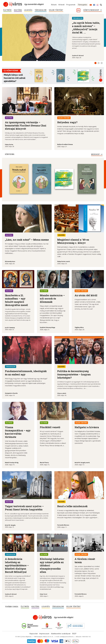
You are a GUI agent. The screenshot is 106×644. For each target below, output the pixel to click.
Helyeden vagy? (67, 122)
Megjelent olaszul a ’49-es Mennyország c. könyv (73, 241)
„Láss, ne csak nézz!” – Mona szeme (27, 240)
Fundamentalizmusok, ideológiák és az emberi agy (26, 373)
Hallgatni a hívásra (87, 427)
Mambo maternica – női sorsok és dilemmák (52, 299)
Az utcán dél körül (86, 295)
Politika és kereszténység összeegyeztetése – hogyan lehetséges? (74, 374)
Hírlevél (61, 5)
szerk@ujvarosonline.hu (67, 637)
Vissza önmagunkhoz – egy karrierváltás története (18, 432)
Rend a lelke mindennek (72, 506)
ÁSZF (74, 634)
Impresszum (44, 634)
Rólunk (54, 5)
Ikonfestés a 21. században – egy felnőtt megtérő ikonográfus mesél (16, 300)
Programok (71, 5)
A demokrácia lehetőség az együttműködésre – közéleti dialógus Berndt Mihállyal (17, 565)
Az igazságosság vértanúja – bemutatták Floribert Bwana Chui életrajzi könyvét (26, 126)
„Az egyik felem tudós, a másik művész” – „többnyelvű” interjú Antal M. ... (86, 28)
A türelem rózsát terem (85, 561)
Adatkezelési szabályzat (61, 634)
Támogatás (83, 5)
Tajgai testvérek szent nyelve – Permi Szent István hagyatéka (24, 508)
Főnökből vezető (50, 427)
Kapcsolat (34, 634)
